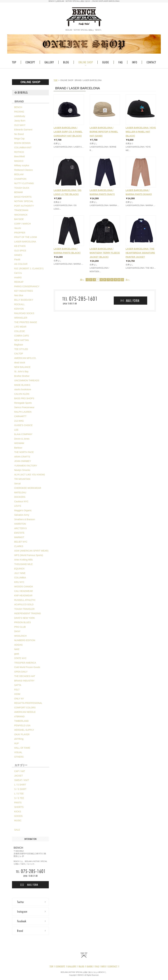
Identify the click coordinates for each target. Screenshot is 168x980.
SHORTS (19, 807)
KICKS (18, 812)
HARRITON (20, 524)
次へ (128, 280)
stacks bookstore (23, 389)
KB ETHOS (20, 246)
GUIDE (90, 966)
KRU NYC (19, 582)
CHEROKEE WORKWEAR (28, 488)
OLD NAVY (20, 125)
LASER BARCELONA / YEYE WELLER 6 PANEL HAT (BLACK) (141, 132)
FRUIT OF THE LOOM (26, 237)
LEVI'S (18, 506)
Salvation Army (22, 515)
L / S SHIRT (20, 785)
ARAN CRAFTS (22, 457)
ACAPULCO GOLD (24, 604)
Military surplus (22, 165)
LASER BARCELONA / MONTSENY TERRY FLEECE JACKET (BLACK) (105, 253)
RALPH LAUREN (23, 412)
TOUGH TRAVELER (24, 609)
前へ (82, 280)
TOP (56, 80)
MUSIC (18, 820)
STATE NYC (20, 658)
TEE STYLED (21, 349)
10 (119, 280)
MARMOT (19, 537)
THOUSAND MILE (23, 564)
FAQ (97, 966)
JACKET (19, 776)
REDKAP (19, 282)
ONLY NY (19, 699)
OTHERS (19, 757)
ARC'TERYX (21, 528)
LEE (16, 430)
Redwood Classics (23, 170)
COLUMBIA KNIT (23, 148)
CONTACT (113, 966)
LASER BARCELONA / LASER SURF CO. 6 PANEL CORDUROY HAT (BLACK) (68, 132)
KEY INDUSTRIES (24, 291)
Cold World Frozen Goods (27, 667)
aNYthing (19, 739)
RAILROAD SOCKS (24, 313)
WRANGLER (21, 318)
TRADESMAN (21, 210)
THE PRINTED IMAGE (26, 322)
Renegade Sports (23, 403)
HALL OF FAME (22, 748)
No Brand (19, 134)
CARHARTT (20, 416)
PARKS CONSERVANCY (27, 286)
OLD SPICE (20, 251)
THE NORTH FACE (24, 452)
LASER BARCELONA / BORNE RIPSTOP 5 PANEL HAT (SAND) (104, 132)
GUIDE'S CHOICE (23, 425)
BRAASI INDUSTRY (24, 681)
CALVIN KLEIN (22, 394)
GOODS (18, 816)
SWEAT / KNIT (22, 780)
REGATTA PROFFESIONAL (28, 703)
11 (122, 280)
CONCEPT (60, 966)
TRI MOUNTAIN (22, 479)
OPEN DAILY (21, 672)
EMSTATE (19, 533)
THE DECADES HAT (25, 676)
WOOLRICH (20, 636)
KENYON (19, 309)
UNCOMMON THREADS (27, 380)
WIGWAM (19, 443)
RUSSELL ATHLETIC (25, 600)
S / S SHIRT (20, 789)
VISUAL (18, 752)
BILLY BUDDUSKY (24, 300)
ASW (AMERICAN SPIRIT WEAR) (31, 551)
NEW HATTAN (21, 340)
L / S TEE (19, 794)
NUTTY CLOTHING (24, 183)
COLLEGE (20, 331)
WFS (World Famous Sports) (29, 555)
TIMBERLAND (21, 721)
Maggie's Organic (23, 510)
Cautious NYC (21, 501)
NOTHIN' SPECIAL (24, 201)
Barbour (18, 448)
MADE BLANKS (22, 385)
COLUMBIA (20, 578)
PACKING (19, 112)
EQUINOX (19, 569)
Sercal (17, 484)
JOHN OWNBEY (23, 461)
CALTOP (19, 354)
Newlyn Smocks (22, 470)
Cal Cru (18, 273)
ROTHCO (19, 152)
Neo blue (19, 295)
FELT (17, 690)
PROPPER (20, 233)
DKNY (17, 631)
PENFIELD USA (22, 725)
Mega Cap (19, 139)
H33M (17, 694)
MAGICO (19, 161)
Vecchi (18, 228)
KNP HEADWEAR (23, 596)
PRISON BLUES (22, 622)
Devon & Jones (22, 439)
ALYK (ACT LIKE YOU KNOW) (30, 475)
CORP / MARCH (22, 224)
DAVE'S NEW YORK (25, 618)
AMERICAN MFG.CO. (25, 358)
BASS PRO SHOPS (24, 398)
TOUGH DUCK (22, 188)
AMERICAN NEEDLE (25, 712)
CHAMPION (20, 179)
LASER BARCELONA (25, 242)
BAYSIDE (19, 219)
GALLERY (72, 966)
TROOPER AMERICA (25, 663)
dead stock (20, 363)
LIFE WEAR (20, 327)
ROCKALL (19, 304)
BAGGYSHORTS (23, 197)
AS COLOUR (21, 264)
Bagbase (19, 345)
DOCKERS (20, 497)
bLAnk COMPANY (23, 434)
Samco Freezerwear (24, 407)
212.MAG (19, 421)
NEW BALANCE (22, 367)
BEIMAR (19, 192)
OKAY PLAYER (22, 734)
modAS (18, 277)
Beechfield (19, 156)
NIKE (17, 649)
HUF (17, 743)
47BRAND (19, 716)
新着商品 (21, 93)
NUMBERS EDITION (25, 640)
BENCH (18, 107)
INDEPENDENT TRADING (28, 613)
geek (17, 654)
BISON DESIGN (22, 143)
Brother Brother (22, 376)
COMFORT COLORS (25, 708)
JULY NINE (20, 573)
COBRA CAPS (22, 336)
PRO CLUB (20, 627)
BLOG (82, 966)
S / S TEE (19, 798)
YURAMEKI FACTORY (26, 466)
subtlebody (20, 116)
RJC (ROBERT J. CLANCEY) (29, 268)
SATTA (18, 685)
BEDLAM (19, 174)
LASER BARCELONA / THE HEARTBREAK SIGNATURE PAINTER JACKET (140, 253)
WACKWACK (21, 215)
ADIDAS (18, 645)
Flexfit (17, 260)
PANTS (18, 803)
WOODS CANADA (24, 587)
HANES (18, 255)
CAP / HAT (20, 771)
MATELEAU (20, 492)
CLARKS (19, 546)
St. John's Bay (21, 372)
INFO (104, 966)
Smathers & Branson (25, 519)
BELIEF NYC (21, 542)
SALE (17, 830)
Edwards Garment (23, 130)
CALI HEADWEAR (24, 591)
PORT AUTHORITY (24, 206)
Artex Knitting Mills (23, 560)
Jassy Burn (20, 121)
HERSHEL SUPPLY (24, 730)
